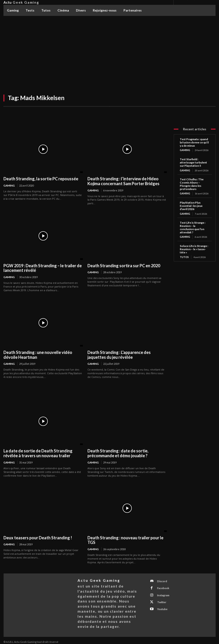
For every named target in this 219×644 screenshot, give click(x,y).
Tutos (184, 256)
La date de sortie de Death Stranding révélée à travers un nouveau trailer (38, 453)
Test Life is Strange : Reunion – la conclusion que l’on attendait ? (193, 227)
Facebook (161, 586)
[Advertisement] (109, 51)
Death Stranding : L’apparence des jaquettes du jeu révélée (119, 355)
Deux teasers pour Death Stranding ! (38, 537)
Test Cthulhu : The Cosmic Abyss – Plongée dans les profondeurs (192, 184)
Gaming (9, 185)
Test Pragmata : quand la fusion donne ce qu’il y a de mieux (194, 142)
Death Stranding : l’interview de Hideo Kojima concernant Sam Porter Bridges (123, 181)
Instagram (162, 592)
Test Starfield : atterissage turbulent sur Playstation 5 (193, 162)
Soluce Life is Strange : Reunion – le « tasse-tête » (194, 248)
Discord (160, 580)
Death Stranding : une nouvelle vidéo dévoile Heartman (38, 355)
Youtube (161, 604)
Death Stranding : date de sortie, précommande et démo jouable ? (118, 453)
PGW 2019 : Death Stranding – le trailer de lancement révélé (43, 268)
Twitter (160, 598)
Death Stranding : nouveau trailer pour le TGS (125, 539)
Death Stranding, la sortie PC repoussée (41, 179)
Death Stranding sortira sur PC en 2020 (124, 265)
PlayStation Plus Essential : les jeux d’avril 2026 (191, 205)
